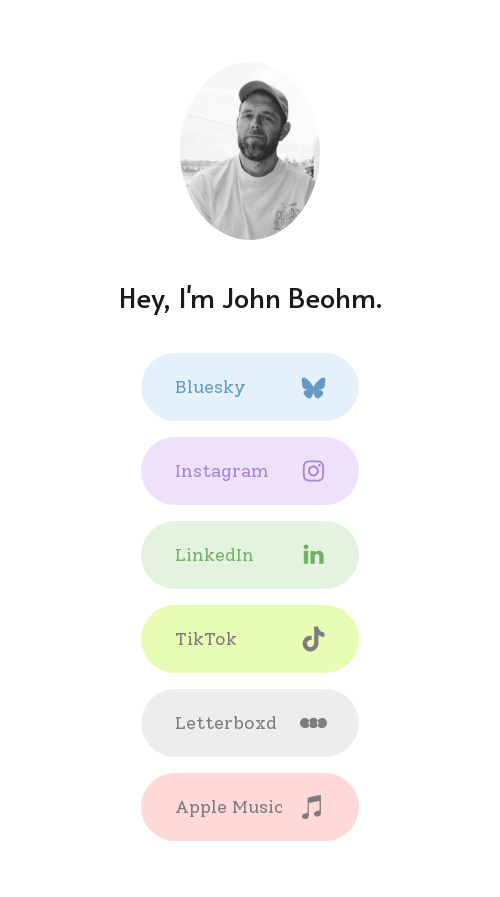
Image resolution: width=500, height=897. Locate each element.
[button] (250, 387)
